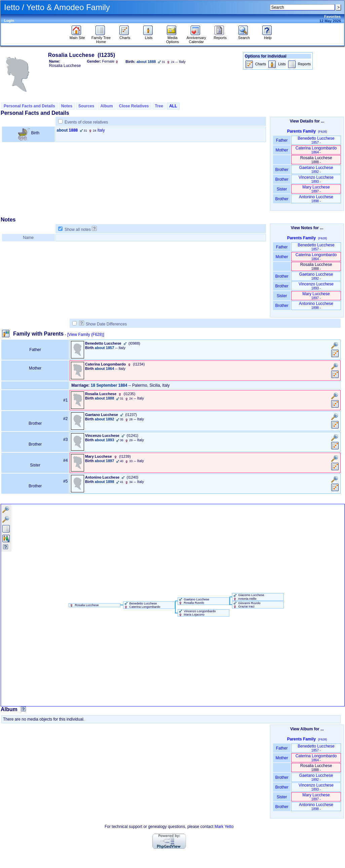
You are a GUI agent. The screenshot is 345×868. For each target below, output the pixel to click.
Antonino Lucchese (316, 199)
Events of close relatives (86, 122)
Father (282, 140)
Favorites (332, 16)
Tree (159, 106)
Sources (86, 106)
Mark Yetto (224, 827)
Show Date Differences (103, 324)
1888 (73, 130)
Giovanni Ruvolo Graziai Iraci (246, 605)
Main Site (77, 36)
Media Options (172, 38)
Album (106, 106)
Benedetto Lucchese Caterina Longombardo (142, 605)
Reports (220, 36)
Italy (101, 130)
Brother (282, 170)
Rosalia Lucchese (84, 605)
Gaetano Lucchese (316, 169)
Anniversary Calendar (196, 38)
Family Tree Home (101, 38)
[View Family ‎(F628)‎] (86, 335)
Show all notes (78, 230)
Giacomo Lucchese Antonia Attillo (248, 597)
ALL (173, 106)
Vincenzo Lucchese (316, 179)
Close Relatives (134, 106)
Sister (282, 189)
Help (268, 36)
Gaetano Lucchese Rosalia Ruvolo (194, 601)
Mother (282, 150)
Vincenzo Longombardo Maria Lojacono (197, 613)
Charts (125, 36)
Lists (149, 36)
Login (9, 21)
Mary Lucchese (316, 189)
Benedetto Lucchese (316, 140)
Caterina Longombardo (316, 150)
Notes (67, 106)
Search (244, 36)
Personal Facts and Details (29, 106)
